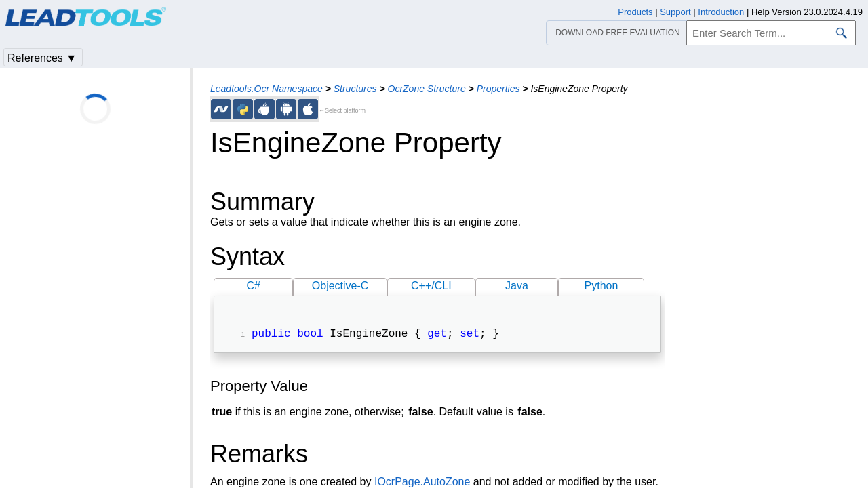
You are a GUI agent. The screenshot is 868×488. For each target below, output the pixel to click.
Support (675, 12)
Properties (498, 89)
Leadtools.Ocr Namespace (267, 89)
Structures (355, 89)
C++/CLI (431, 286)
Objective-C (340, 286)
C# (254, 286)
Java (517, 286)
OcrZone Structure (427, 89)
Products (635, 12)
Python (601, 286)
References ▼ (42, 58)
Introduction (721, 12)
